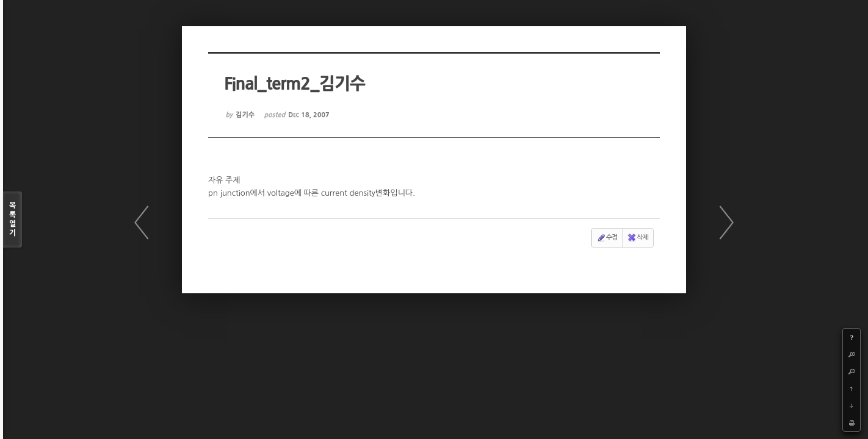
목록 (13, 220)
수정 (608, 237)
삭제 (638, 237)
